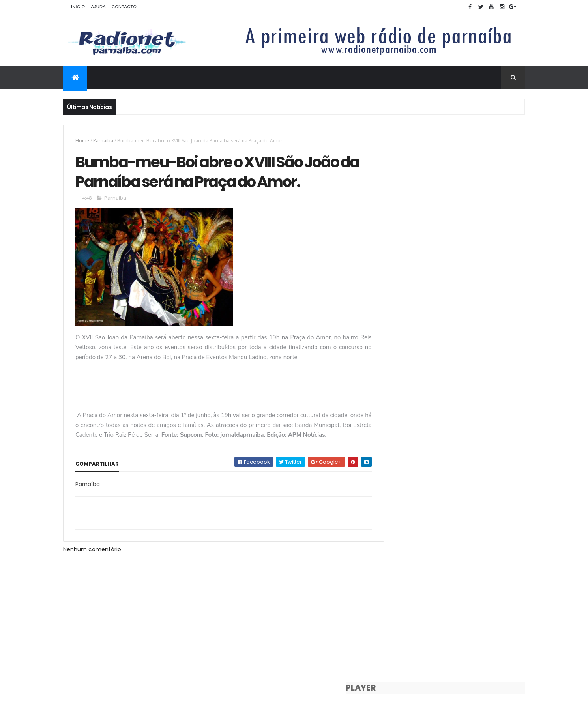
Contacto (124, 7)
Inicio (78, 7)
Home (82, 141)
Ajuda (98, 7)
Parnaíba (103, 141)
